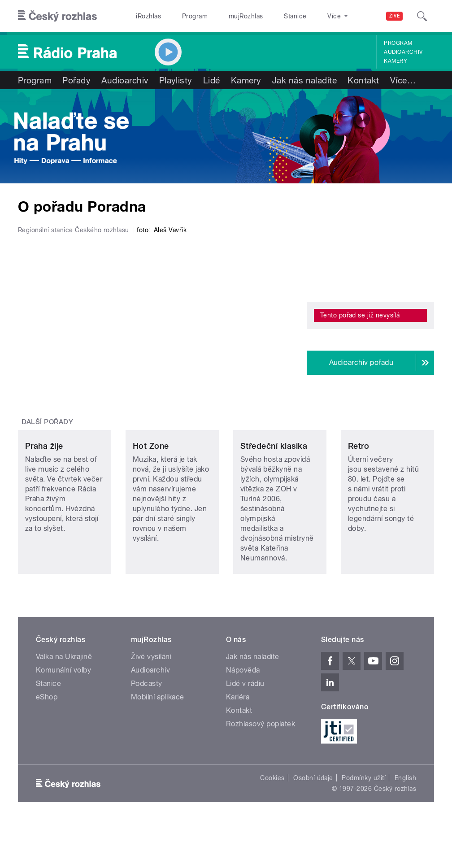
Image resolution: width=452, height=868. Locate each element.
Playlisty (176, 80)
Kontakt (363, 80)
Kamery (395, 61)
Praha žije (44, 490)
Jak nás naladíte (305, 80)
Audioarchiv (403, 52)
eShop (47, 741)
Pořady (76, 80)
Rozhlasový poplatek (261, 768)
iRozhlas (148, 16)
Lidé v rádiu (245, 728)
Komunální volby (63, 714)
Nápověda (243, 714)
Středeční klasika (274, 490)
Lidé (212, 80)
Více (403, 80)
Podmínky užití (364, 822)
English (405, 822)
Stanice (295, 16)
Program (195, 16)
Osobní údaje (313, 822)
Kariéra (238, 741)
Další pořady (48, 422)
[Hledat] (422, 16)
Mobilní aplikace (158, 741)
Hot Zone (151, 490)
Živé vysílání (151, 701)
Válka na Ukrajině (64, 701)
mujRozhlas (246, 16)
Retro (359, 490)
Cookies (272, 822)
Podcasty (147, 728)
